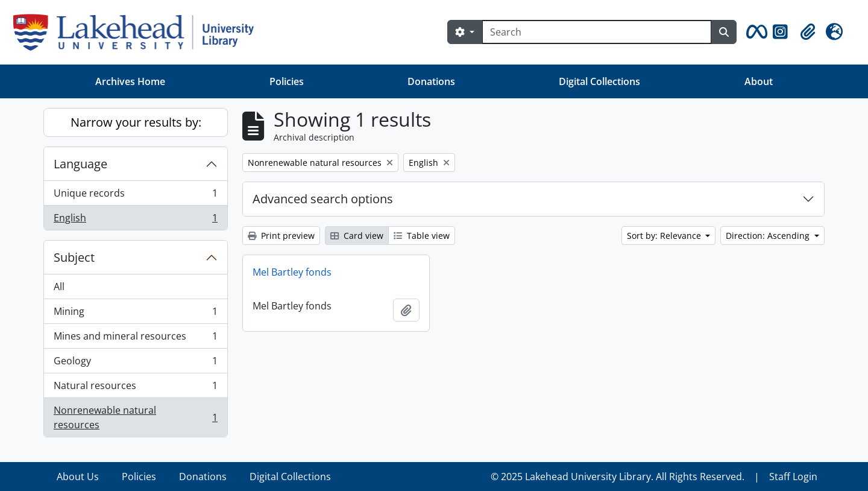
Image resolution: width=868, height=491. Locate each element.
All (59, 287)
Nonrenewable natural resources (135, 417)
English (135, 220)
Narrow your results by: (136, 122)
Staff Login (793, 477)
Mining (135, 314)
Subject (74, 257)
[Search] (597, 32)
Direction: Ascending (769, 236)
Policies (287, 81)
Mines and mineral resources (135, 339)
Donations (431, 81)
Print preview (281, 236)
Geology (135, 363)
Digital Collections (599, 81)
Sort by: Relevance (665, 236)
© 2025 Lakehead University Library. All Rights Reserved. (618, 477)
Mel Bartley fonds (292, 272)
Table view (422, 236)
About (759, 81)
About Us (78, 477)
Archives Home (130, 81)
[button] (755, 32)
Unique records (135, 196)
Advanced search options (323, 199)
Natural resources (135, 388)
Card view (357, 236)
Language (80, 164)
